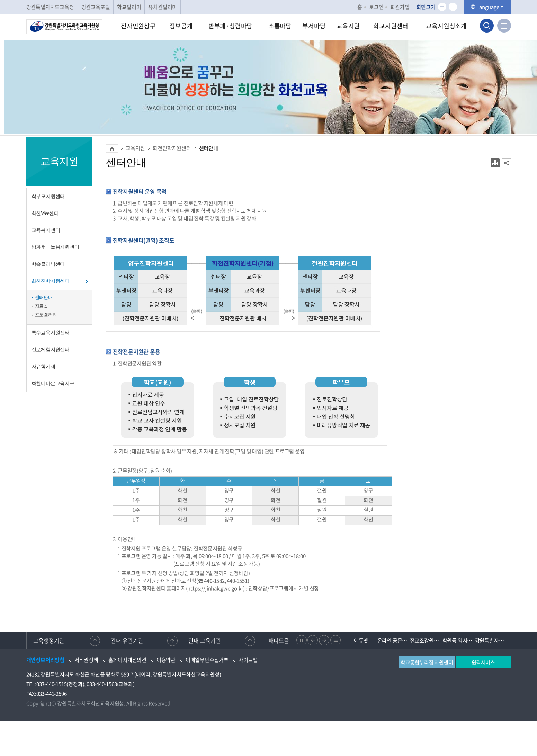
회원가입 (400, 7)
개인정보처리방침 (45, 660)
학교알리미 (129, 7)
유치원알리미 (163, 7)
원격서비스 (483, 662)
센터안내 (44, 297)
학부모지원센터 (48, 196)
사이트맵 (248, 660)
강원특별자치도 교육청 (491, 640)
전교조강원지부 (426, 640)
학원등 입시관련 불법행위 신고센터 (459, 640)
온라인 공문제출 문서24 (394, 640)
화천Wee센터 (45, 213)
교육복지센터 (46, 230)
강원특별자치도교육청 (50, 7)
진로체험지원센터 (51, 350)
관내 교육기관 (205, 640)
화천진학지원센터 (51, 281)
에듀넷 (361, 640)
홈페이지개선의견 (127, 660)
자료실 (42, 306)
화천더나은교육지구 (53, 384)
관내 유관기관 (127, 640)
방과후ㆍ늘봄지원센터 (55, 247)
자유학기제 (43, 367)
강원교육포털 (96, 7)
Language (487, 7)
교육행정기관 (49, 640)
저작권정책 (86, 660)
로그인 (376, 7)
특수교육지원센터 (51, 333)
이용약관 (166, 660)
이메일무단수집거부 (207, 660)
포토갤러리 (46, 315)
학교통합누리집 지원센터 (427, 662)
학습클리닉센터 (48, 264)
